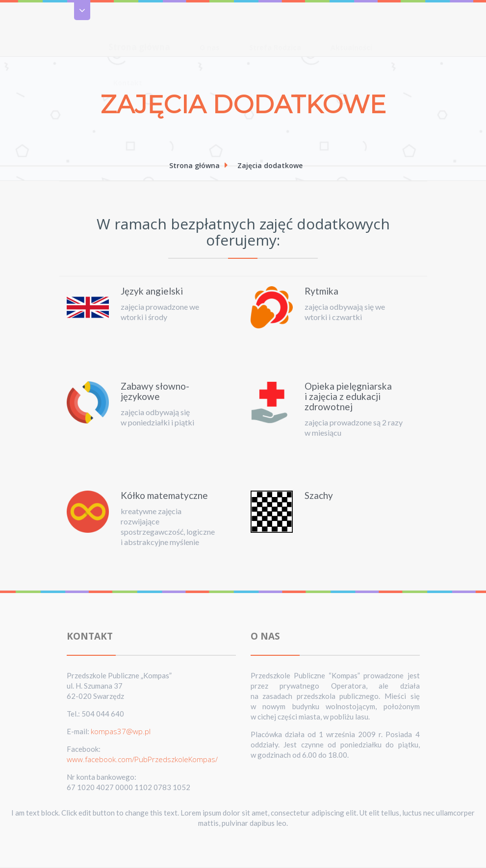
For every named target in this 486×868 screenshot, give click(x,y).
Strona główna (139, 28)
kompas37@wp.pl (121, 731)
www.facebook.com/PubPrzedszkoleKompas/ (142, 759)
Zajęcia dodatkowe (270, 165)
